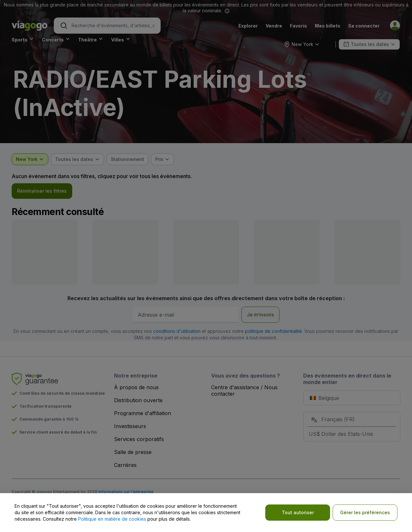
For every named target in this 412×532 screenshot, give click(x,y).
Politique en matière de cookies (112, 519)
